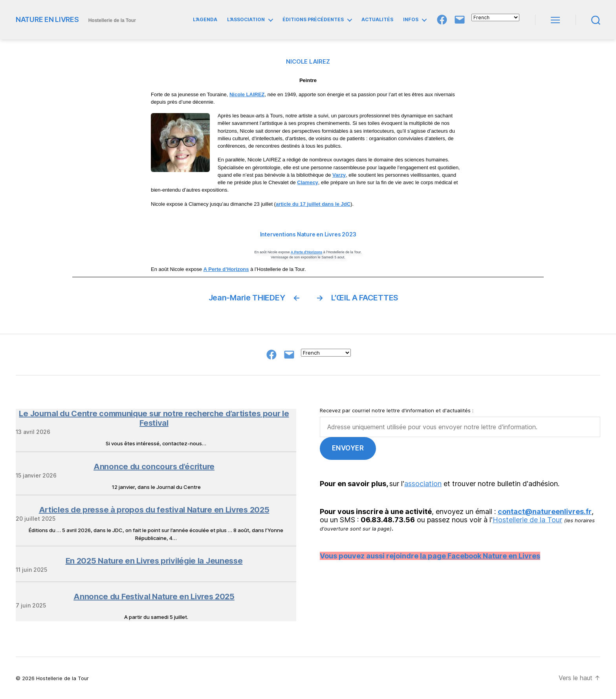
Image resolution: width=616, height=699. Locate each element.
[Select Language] (495, 17)
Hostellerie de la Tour (527, 520)
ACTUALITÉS (377, 20)
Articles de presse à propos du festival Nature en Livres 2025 (154, 510)
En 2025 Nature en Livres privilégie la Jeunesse (154, 561)
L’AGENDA (205, 20)
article (284, 204)
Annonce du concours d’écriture (154, 467)
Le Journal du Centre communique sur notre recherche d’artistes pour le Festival (154, 418)
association (423, 484)
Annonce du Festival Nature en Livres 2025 (154, 597)
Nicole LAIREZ (247, 94)
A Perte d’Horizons (306, 252)
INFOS (411, 20)
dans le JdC (336, 204)
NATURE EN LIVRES (47, 20)
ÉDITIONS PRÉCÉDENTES (313, 20)
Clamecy (307, 182)
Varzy (339, 175)
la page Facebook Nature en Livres (480, 556)
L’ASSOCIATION (246, 20)
